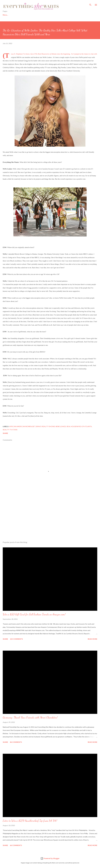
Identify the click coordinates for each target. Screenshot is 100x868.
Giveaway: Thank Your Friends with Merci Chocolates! (30, 717)
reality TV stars (10, 430)
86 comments (16, 742)
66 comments (16, 845)
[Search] (90, 4)
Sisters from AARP (60, 15)
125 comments (16, 639)
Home (5, 15)
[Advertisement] (50, 518)
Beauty (32, 15)
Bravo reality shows (45, 426)
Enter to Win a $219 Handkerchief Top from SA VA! (30, 821)
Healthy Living (19, 15)
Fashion (44, 15)
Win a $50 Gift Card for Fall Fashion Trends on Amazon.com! (34, 614)
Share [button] (5, 433)
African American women (20, 426)
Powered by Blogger (50, 858)
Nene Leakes (61, 426)
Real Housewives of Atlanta (79, 426)
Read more (93, 639)
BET (34, 426)
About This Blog (79, 15)
